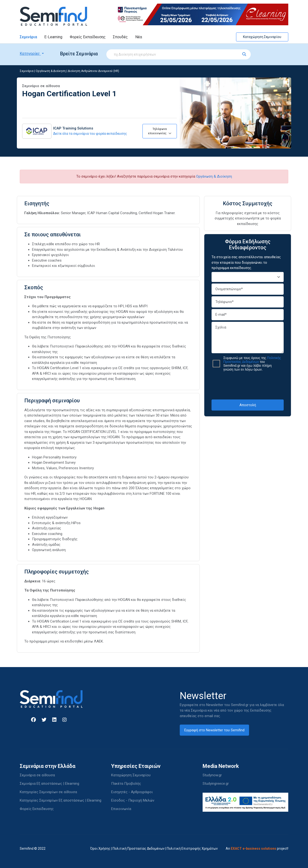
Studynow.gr (212, 775)
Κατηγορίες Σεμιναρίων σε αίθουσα (48, 792)
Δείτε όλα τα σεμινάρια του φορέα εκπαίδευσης (90, 134)
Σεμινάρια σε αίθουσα (37, 775)
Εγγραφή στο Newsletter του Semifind (214, 730)
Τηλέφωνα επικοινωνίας (160, 131)
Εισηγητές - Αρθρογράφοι (132, 792)
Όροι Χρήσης (100, 849)
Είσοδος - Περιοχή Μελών (133, 800)
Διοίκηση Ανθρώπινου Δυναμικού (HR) (93, 71)
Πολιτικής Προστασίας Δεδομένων (252, 360)
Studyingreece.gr (216, 784)
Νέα (139, 37)
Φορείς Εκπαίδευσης (88, 37)
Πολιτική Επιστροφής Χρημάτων (192, 849)
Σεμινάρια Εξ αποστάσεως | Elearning (49, 784)
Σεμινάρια (28, 37)
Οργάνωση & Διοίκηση (51, 71)
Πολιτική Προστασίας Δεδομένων (139, 849)
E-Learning (53, 37)
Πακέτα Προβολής (126, 784)
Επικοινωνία (121, 809)
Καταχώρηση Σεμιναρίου (262, 37)
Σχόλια (248, 338)
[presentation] (248, 385)
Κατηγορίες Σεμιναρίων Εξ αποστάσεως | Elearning (61, 800)
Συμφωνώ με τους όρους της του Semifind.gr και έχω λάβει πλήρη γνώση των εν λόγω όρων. (252, 364)
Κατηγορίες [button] (30, 54)
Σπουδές (120, 37)
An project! (257, 849)
